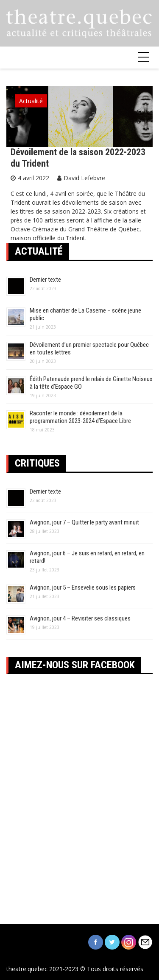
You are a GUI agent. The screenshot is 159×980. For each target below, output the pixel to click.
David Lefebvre (84, 178)
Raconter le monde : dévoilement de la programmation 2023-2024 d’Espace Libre (80, 417)
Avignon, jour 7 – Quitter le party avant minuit (84, 522)
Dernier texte (45, 280)
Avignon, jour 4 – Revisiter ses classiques (80, 618)
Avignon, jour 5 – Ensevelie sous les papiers (83, 587)
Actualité (31, 101)
